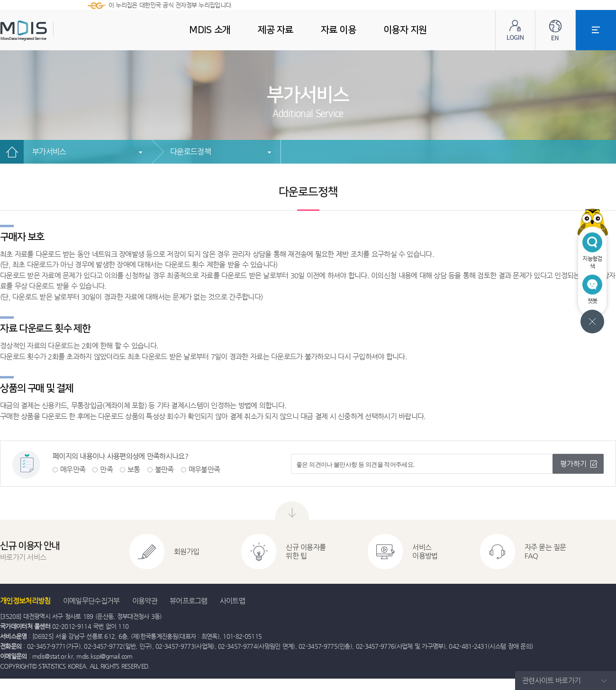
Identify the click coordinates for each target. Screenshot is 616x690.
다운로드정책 (190, 152)
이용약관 (145, 601)
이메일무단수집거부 (91, 601)
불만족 (164, 469)
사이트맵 (232, 601)
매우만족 (73, 469)
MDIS (47, 31)
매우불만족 (204, 469)
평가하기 (573, 464)
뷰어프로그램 (189, 601)
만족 (106, 469)
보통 (134, 469)
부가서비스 (49, 152)
